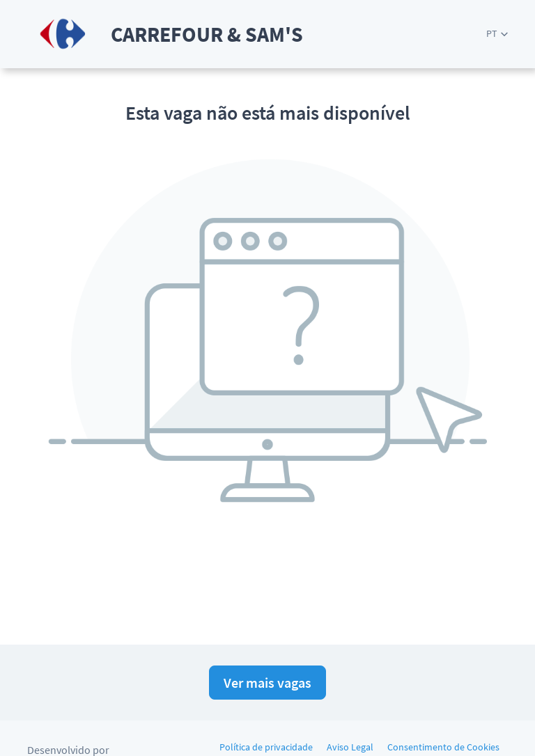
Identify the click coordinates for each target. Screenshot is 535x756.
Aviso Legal (350, 747)
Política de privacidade (266, 747)
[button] (497, 34)
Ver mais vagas (267, 683)
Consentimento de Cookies (443, 747)
